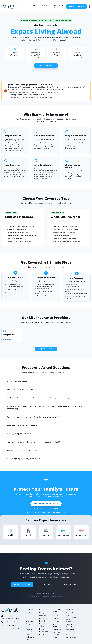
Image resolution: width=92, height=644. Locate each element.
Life (27, 616)
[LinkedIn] (19, 629)
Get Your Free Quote (46, 66)
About (33, 7)
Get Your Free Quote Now (46, 504)
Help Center (43, 618)
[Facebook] (8, 629)
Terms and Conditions (57, 633)
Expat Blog (43, 621)
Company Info (58, 621)
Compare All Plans (46, 349)
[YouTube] (13, 629)
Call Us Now (46, 585)
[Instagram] (2, 629)
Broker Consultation (44, 630)
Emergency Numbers (43, 614)
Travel (28, 619)
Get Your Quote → (77, 6)
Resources (58, 7)
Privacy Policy (57, 629)
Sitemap (56, 637)
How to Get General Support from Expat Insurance (71, 617)
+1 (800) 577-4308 (9, 622)
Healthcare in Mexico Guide (71, 636)
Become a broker (56, 625)
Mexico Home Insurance (30, 628)
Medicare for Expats (30, 638)
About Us (56, 615)
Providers (45, 7)
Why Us (55, 618)
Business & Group (29, 623)
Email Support (70, 585)
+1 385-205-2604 (9, 625)
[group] (12, 335)
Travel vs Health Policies (71, 626)
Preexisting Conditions (70, 631)
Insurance (21, 7)
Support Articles (42, 625)
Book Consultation (22, 584)
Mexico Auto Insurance (30, 633)
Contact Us (43, 634)
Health (28, 613)
